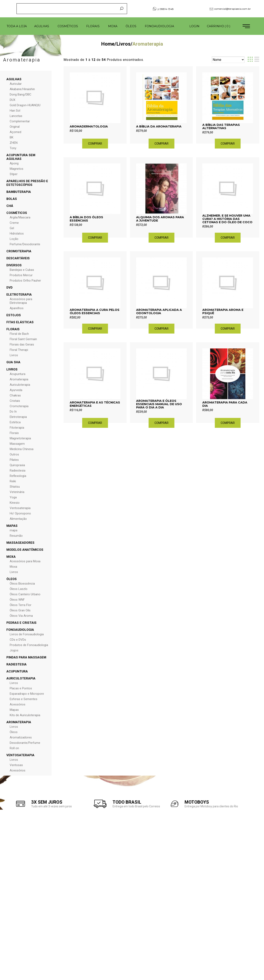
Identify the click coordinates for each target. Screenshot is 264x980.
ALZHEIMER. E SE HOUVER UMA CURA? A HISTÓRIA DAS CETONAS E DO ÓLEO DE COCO (227, 219)
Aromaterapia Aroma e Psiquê (223, 311)
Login (194, 26)
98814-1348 (163, 9)
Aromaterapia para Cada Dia (225, 404)
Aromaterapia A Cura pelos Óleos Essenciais (95, 311)
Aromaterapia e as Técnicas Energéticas (95, 404)
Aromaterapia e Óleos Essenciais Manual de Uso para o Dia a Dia (159, 404)
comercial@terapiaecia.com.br (230, 9)
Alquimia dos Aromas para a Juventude (160, 219)
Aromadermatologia (89, 126)
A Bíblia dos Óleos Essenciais (86, 219)
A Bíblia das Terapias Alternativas (221, 126)
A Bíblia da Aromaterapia (159, 126)
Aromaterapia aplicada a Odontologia (159, 311)
